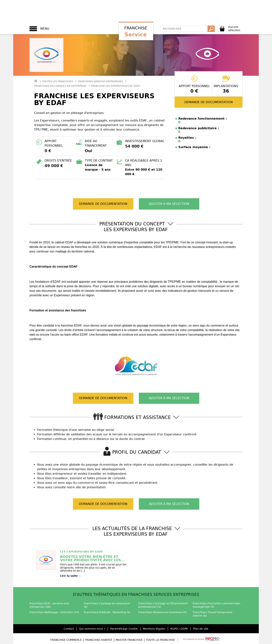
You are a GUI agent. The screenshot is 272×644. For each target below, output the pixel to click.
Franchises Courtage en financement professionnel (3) (163, 605)
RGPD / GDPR (179, 629)
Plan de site (201, 629)
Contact (69, 629)
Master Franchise (129, 640)
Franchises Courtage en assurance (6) (107, 605)
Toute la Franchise (160, 640)
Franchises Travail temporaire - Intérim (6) (213, 614)
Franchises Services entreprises (100, 81)
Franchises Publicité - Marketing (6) (107, 612)
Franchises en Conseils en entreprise (60, 86)
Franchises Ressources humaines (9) (162, 612)
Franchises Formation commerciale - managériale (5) (217, 605)
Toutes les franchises (58, 81)
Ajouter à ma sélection (169, 204)
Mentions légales (154, 629)
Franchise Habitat (99, 640)
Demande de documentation (209, 102)
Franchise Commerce (66, 640)
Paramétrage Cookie (124, 629)
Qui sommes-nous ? (92, 629)
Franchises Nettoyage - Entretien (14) (54, 612)
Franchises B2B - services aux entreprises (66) (49, 605)
